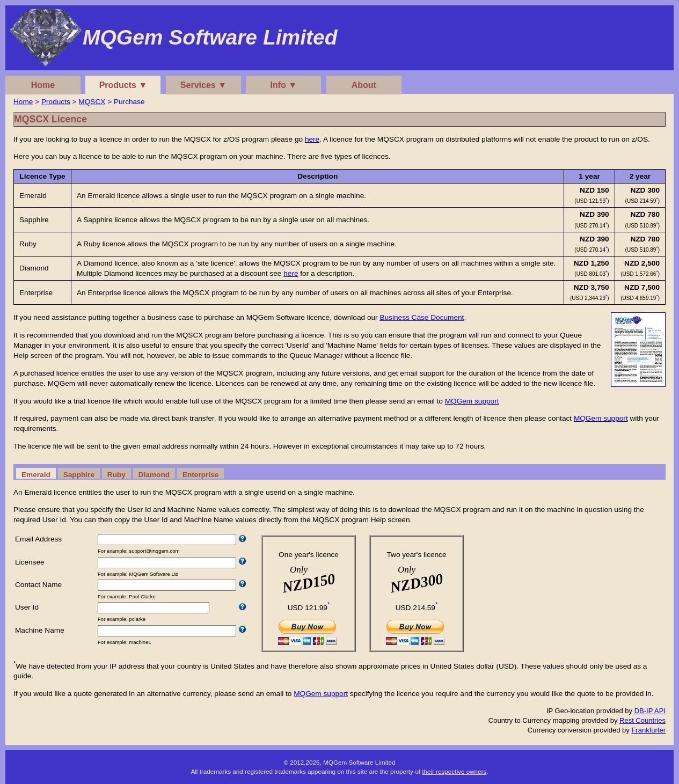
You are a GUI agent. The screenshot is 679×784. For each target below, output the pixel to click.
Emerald (36, 475)
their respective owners (454, 771)
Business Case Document (422, 317)
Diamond (154, 475)
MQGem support (472, 401)
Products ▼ (123, 85)
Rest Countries (643, 720)
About (364, 85)
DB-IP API (650, 711)
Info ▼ (284, 85)
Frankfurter (648, 730)
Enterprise (200, 475)
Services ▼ (203, 85)
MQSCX (92, 102)
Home (43, 85)
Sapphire (79, 475)
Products (56, 102)
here (312, 139)
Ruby (116, 475)
